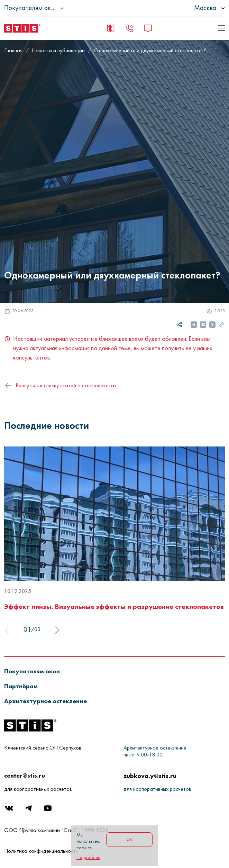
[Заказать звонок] (129, 28)
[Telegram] (29, 810)
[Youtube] (48, 810)
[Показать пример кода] (221, 28)
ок (129, 840)
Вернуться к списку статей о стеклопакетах (66, 386)
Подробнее (88, 858)
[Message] (148, 28)
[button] (36, 671)
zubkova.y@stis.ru (150, 776)
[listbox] (190, 8)
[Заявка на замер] (111, 28)
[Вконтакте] (10, 810)
